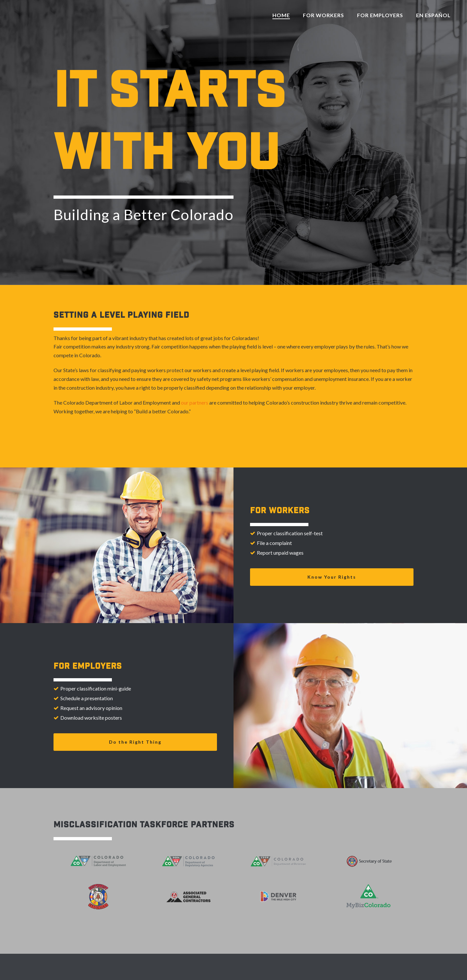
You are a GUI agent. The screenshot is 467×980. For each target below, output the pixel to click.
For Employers (380, 15)
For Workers (323, 15)
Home (281, 15)
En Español (433, 15)
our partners (195, 402)
